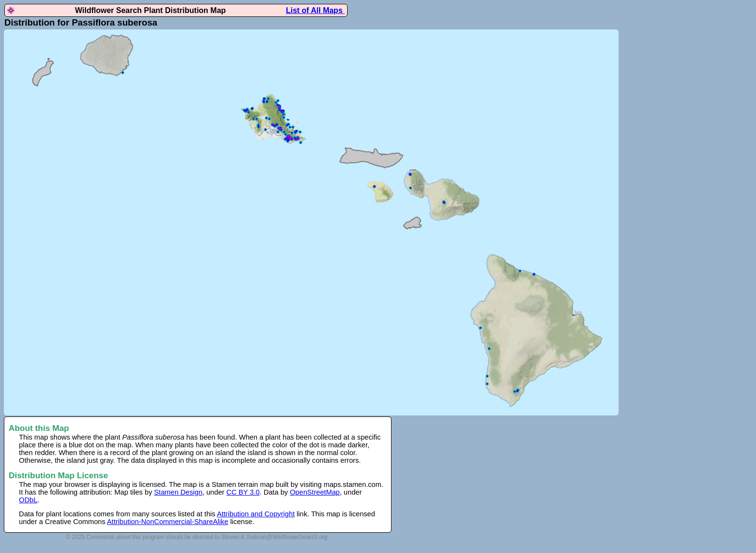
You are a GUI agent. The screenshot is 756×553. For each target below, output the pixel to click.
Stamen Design (178, 492)
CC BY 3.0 (243, 492)
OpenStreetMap (315, 492)
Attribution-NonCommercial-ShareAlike (168, 522)
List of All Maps (315, 10)
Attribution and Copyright (256, 514)
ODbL (28, 500)
